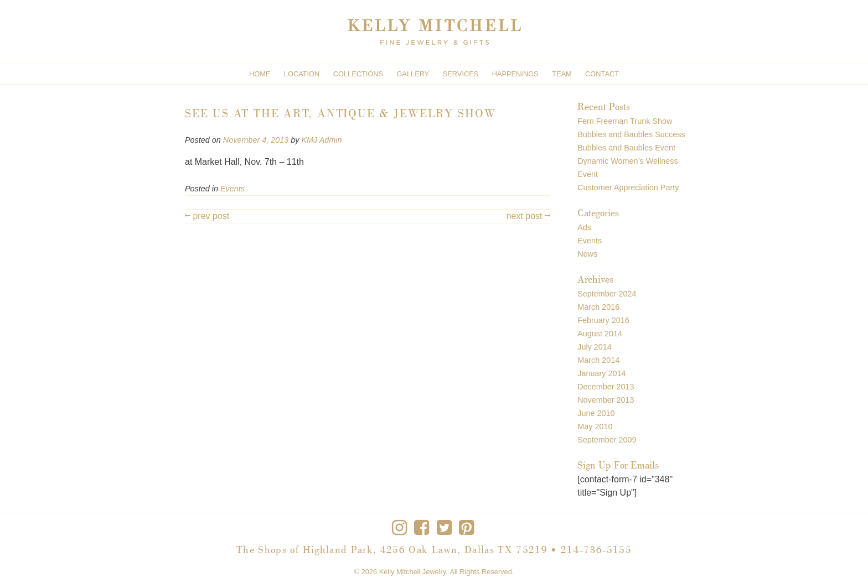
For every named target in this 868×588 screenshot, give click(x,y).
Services (461, 74)
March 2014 (598, 360)
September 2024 (607, 294)
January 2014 (601, 373)
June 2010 (596, 413)
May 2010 (595, 426)
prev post (207, 216)
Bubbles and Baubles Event (626, 148)
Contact (602, 74)
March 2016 (598, 307)
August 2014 (600, 334)
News (587, 254)
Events (232, 189)
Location (302, 74)
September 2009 (607, 440)
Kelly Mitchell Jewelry (413, 572)
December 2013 (606, 387)
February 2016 (603, 320)
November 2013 (606, 400)
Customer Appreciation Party (628, 188)
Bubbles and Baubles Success (631, 134)
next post (528, 216)
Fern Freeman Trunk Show (625, 121)
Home (260, 74)
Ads (584, 227)
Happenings (515, 74)
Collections (358, 74)
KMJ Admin (321, 140)
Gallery (413, 74)
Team (562, 74)
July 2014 (595, 347)
